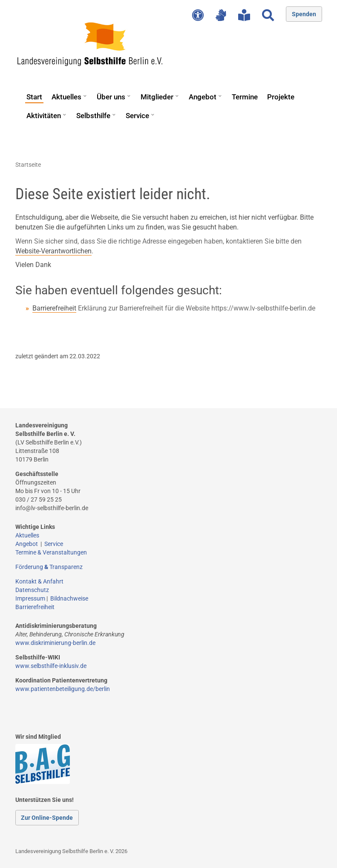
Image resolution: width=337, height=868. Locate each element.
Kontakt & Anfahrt (39, 581)
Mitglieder (157, 97)
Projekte (281, 97)
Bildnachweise (69, 598)
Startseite (28, 165)
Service (137, 116)
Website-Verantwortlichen (53, 251)
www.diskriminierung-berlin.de (55, 643)
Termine (245, 97)
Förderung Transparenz (49, 567)
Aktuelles (66, 97)
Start (34, 97)
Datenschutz (32, 590)
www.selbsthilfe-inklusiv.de (51, 666)
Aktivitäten (44, 116)
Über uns (111, 97)
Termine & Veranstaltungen (51, 552)
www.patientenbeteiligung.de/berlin (63, 689)
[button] (85, 93)
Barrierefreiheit (54, 308)
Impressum (30, 598)
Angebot (203, 97)
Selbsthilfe (93, 116)
